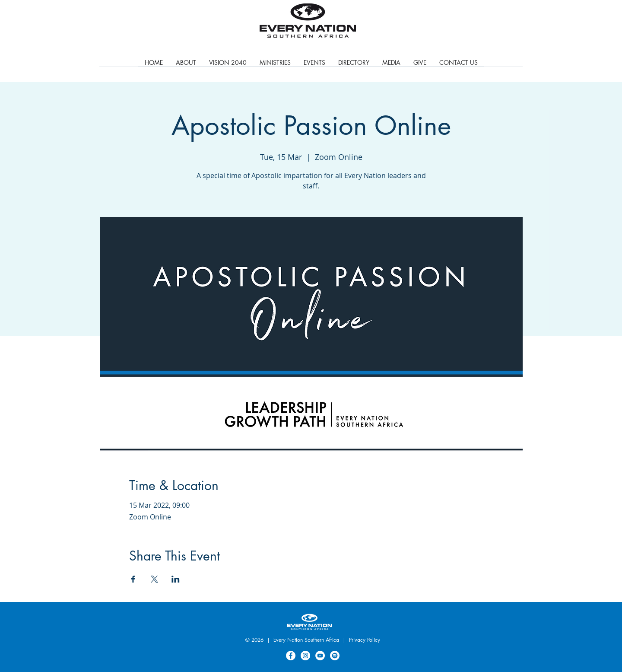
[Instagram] (305, 656)
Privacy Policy (365, 640)
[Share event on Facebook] (133, 579)
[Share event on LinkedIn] (176, 579)
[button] (275, 65)
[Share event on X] (154, 579)
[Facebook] (291, 656)
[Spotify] (335, 656)
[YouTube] (320, 656)
